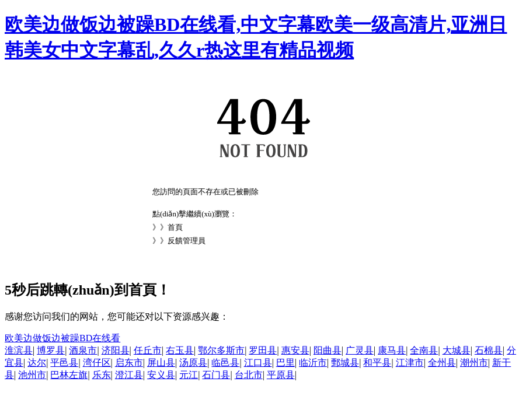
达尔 (37, 363)
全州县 (442, 363)
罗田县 (263, 350)
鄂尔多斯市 (221, 350)
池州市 (32, 375)
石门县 (216, 375)
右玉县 (180, 350)
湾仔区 (97, 363)
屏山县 (161, 363)
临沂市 (313, 363)
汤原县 (193, 363)
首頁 (175, 227)
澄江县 (129, 375)
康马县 (392, 350)
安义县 (161, 375)
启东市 (129, 363)
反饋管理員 (187, 241)
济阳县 (116, 350)
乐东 (102, 375)
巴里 (285, 363)
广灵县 (360, 350)
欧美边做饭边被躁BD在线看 (62, 338)
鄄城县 (345, 363)
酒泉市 (83, 350)
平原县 (281, 375)
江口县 (258, 363)
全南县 (424, 350)
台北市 (249, 375)
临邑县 (225, 363)
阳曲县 (328, 350)
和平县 (377, 363)
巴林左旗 (69, 375)
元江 (189, 375)
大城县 (457, 350)
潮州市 (474, 363)
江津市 (410, 363)
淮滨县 (19, 350)
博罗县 (51, 350)
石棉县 (489, 350)
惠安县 (295, 350)
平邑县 (64, 363)
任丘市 (148, 350)
